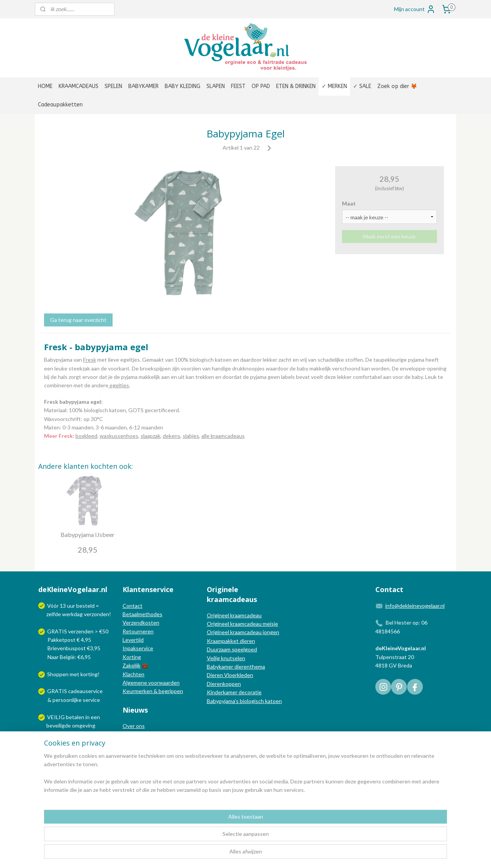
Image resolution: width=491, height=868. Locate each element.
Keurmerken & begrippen (153, 691)
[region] (195, 838)
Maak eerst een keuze (389, 236)
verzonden (97, 614)
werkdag (72, 614)
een (95, 717)
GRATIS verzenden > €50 (78, 631)
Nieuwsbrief (137, 751)
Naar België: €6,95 (69, 657)
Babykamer (220, 666)
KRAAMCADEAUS (79, 86)
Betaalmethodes (142, 614)
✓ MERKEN (334, 86)
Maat (349, 203)
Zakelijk (132, 665)
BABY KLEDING (182, 86)
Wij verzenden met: (70, 743)
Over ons (134, 726)
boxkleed (86, 436)
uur (71, 606)
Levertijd (133, 640)
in (88, 717)
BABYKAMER (143, 86)
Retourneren (138, 631)
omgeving (84, 725)
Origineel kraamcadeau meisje (242, 624)
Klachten (133, 674)
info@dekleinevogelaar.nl (415, 606)
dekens (172, 436)
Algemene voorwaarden (151, 683)
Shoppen (58, 674)
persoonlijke (67, 700)
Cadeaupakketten (60, 105)
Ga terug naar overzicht (78, 320)
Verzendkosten (141, 622)
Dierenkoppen (224, 684)
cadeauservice (85, 691)
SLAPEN (216, 86)
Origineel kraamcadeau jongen (243, 632)
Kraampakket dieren (231, 641)
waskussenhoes (119, 436)
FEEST (238, 86)
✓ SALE (362, 86)
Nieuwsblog (137, 743)
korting (89, 674)
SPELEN (113, 86)
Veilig (214, 658)
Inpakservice (138, 648)
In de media (136, 735)
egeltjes (119, 385)
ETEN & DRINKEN (296, 86)
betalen (75, 717)
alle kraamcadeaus (223, 436)
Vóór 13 (57, 606)
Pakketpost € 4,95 (65, 640)
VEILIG (56, 717)
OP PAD (261, 86)
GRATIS (58, 691)
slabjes (191, 436)
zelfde (54, 614)
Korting (132, 657)
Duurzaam (219, 649)
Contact (133, 606)
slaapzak (151, 436)
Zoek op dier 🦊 (397, 86)
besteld (85, 606)
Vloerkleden (238, 675)
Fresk (90, 360)
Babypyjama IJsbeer (88, 534)
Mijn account (415, 9)
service (91, 700)
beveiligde (59, 725)
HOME (45, 86)
